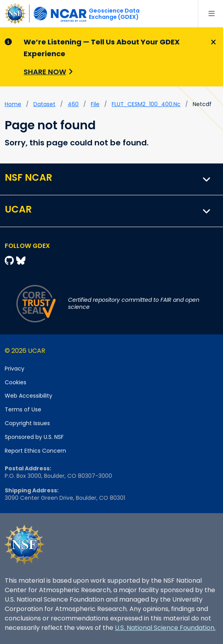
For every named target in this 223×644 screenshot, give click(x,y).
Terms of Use (23, 409)
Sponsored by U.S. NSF (34, 437)
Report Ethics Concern (35, 451)
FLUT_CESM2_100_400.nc (146, 104)
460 (73, 104)
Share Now (45, 72)
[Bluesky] (21, 261)
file (95, 104)
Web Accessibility (29, 396)
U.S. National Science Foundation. (165, 628)
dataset (44, 104)
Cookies (16, 382)
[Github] (10, 261)
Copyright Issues (27, 423)
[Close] (212, 42)
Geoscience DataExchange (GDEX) (114, 14)
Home (13, 104)
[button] (207, 179)
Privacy (15, 369)
